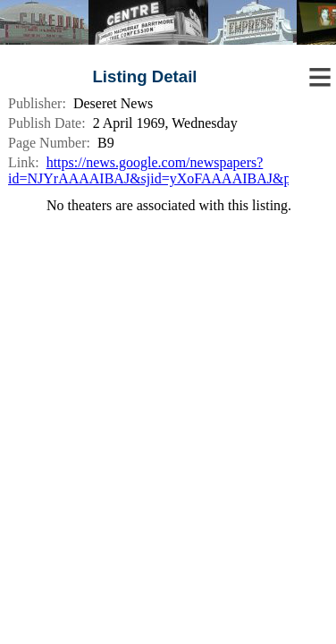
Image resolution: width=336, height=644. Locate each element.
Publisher (35, 103)
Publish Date (45, 123)
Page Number (47, 143)
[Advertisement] (168, 334)
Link (21, 162)
